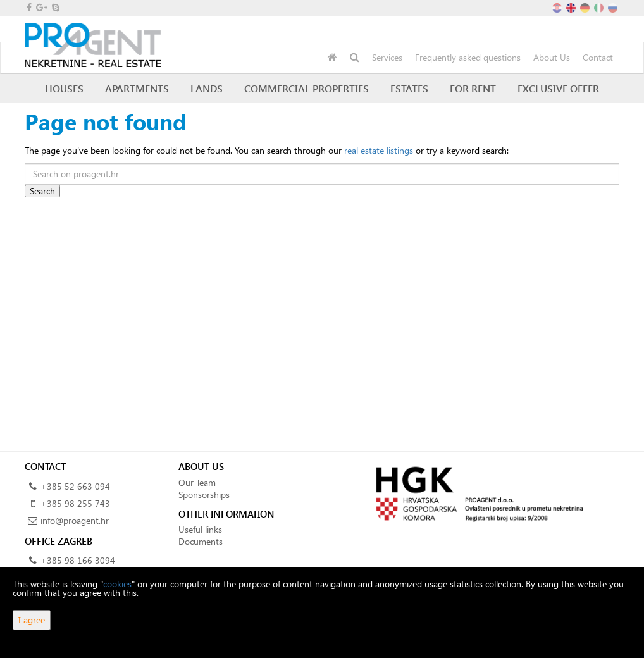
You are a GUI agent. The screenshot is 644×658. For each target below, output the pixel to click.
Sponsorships (204, 494)
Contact (598, 57)
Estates (409, 88)
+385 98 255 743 (75, 503)
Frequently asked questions (468, 57)
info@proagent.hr (75, 520)
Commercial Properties (307, 88)
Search (42, 191)
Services (387, 57)
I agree (32, 620)
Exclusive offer (558, 88)
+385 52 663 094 (75, 486)
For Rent (473, 88)
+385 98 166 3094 (78, 560)
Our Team (197, 482)
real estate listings (379, 150)
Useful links (200, 529)
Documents (201, 541)
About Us (552, 57)
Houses (64, 88)
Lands (207, 88)
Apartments (137, 88)
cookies (117, 584)
